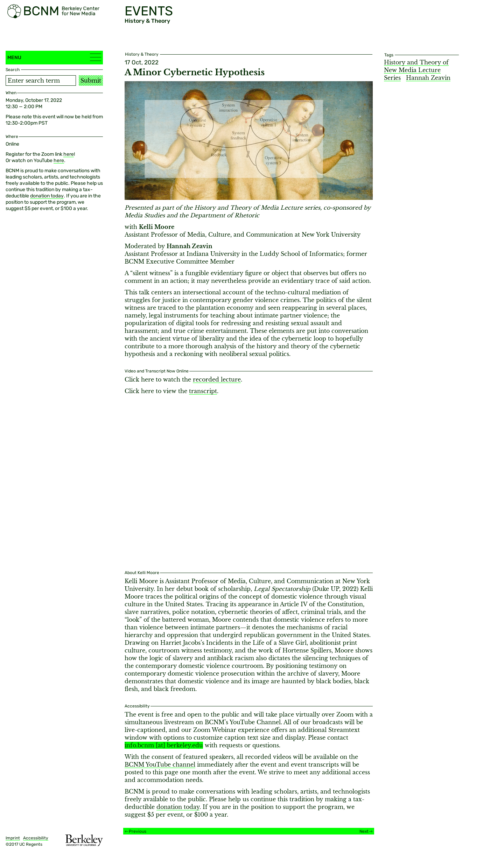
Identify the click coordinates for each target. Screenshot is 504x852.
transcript (203, 391)
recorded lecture (217, 379)
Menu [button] (54, 57)
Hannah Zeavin (428, 78)
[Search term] (41, 81)
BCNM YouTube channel (160, 764)
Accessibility (36, 838)
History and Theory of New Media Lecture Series (416, 70)
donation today (47, 196)
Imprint (13, 838)
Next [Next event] (364, 831)
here (69, 154)
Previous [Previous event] (138, 831)
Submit (91, 81)
